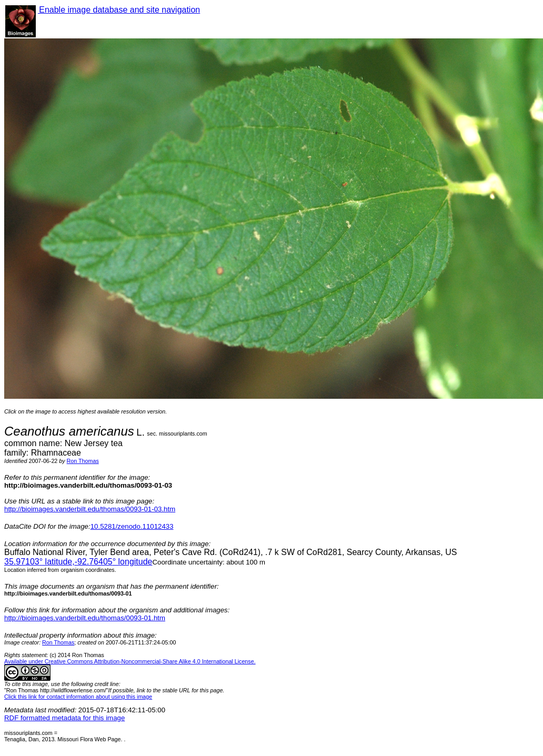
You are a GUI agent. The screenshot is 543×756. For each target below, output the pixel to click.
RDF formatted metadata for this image (64, 718)
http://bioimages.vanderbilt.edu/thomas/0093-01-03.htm (90, 509)
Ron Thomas (83, 461)
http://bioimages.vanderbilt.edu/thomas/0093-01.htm (85, 618)
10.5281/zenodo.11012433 (132, 526)
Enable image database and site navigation (119, 10)
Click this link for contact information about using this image (78, 697)
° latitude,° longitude (78, 562)
